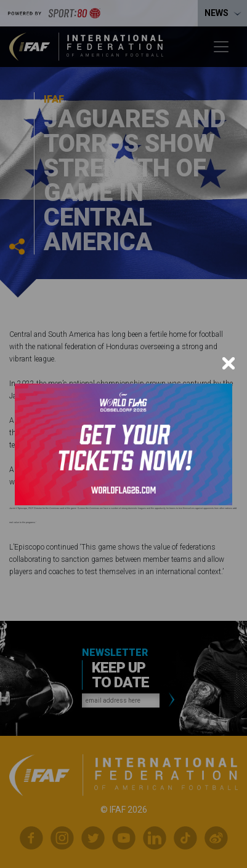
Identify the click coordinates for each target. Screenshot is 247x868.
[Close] (229, 363)
